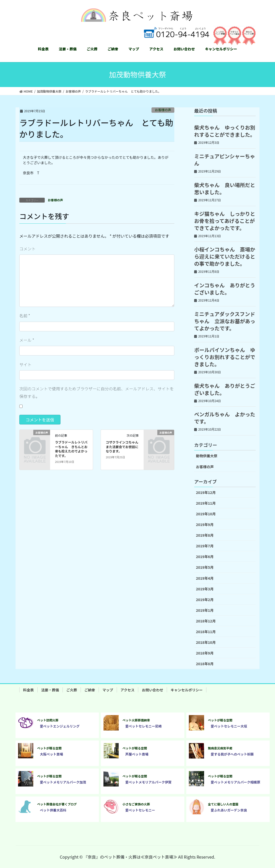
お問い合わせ (152, 690)
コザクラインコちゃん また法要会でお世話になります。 (124, 447)
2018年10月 (206, 642)
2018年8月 (205, 664)
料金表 (28, 690)
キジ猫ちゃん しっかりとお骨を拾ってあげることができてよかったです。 (225, 221)
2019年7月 (205, 546)
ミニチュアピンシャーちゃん (225, 160)
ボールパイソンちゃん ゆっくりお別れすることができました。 (225, 357)
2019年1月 (205, 610)
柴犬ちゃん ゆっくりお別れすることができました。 (225, 131)
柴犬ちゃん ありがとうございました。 (225, 389)
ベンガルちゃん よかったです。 (225, 418)
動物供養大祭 (207, 456)
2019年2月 (205, 600)
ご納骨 (90, 690)
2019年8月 (205, 535)
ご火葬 (72, 690)
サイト (25, 364)
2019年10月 (206, 514)
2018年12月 (206, 621)
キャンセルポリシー (187, 690)
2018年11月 (206, 632)
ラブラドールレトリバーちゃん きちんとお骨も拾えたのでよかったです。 (71, 449)
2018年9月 (205, 653)
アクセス (127, 690)
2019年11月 (206, 503)
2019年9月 (205, 524)
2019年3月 (205, 589)
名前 (25, 316)
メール (27, 340)
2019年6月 (205, 557)
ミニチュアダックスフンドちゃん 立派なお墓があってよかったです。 (225, 321)
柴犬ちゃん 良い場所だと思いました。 (225, 188)
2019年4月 (205, 578)
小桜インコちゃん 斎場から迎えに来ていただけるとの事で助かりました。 (225, 256)
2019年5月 (205, 567)
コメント (27, 249)
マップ (108, 690)
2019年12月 (206, 492)
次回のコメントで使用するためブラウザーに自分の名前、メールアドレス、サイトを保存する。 (97, 392)
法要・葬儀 (50, 690)
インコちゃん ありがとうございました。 (225, 289)
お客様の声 (163, 110)
